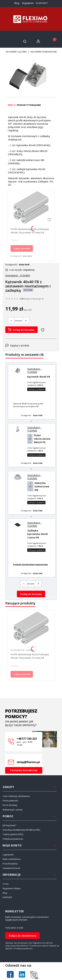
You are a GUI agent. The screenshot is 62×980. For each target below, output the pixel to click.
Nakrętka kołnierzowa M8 (42, 486)
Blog (17, 3)
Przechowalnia (10, 864)
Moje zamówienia (11, 859)
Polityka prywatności (13, 839)
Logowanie (8, 855)
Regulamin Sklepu (12, 888)
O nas (6, 884)
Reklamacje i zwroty (13, 810)
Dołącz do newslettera (22, 936)
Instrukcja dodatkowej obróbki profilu (21, 830)
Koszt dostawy (10, 805)
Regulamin (28, 3)
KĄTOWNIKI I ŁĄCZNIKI (16, 52)
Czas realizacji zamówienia (16, 796)
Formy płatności (10, 801)
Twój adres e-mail (14, 928)
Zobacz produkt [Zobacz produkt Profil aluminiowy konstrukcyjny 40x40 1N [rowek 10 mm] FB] (22, 248)
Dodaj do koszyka (24, 330)
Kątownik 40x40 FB (39, 377)
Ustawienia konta (11, 868)
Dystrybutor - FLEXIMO (34, 370)
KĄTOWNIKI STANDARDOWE (44, 52)
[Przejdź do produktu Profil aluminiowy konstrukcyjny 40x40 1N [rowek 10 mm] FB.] (31, 208)
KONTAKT (42, 3)
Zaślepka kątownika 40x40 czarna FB (38, 534)
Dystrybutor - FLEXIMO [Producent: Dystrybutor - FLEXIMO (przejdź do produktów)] (18, 275)
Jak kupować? (9, 825)
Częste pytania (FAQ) (13, 834)
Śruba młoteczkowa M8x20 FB (42, 439)
